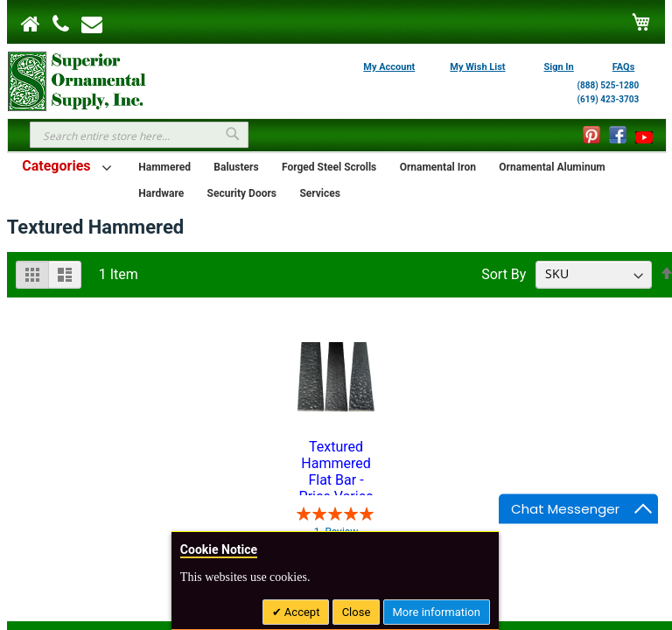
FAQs (624, 67)
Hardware (161, 193)
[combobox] (139, 135)
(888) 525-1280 (609, 85)
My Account (389, 67)
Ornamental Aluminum (552, 167)
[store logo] (77, 80)
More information (437, 612)
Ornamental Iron (438, 167)
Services (320, 193)
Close (357, 612)
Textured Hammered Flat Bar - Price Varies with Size (336, 467)
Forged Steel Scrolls (329, 167)
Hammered (164, 167)
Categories (56, 166)
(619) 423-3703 (609, 99)
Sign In (559, 67)
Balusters (236, 167)
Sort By (504, 273)
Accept (301, 612)
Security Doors (242, 193)
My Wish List (477, 67)
